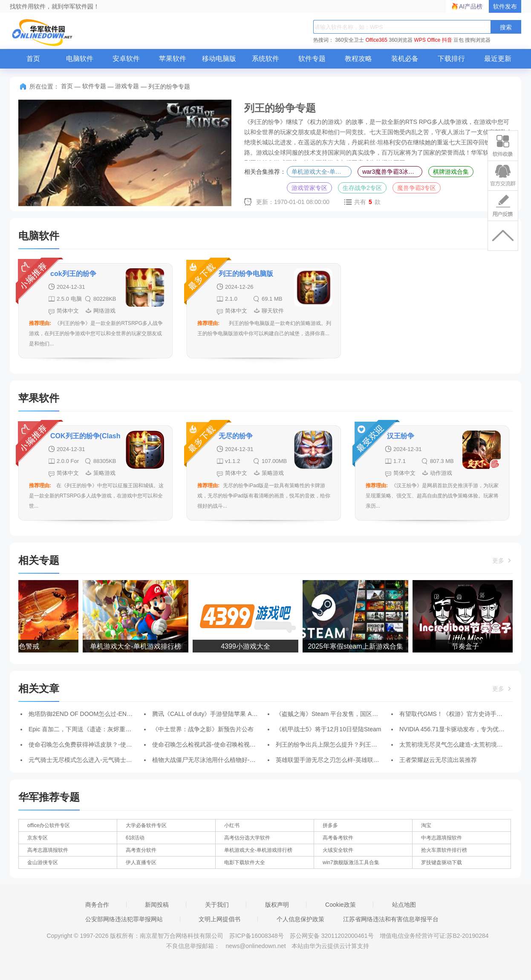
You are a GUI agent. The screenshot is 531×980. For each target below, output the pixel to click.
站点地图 (404, 905)
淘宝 (426, 825)
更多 (502, 560)
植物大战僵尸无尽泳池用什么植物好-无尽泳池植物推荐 (225, 760)
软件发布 (505, 6)
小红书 (232, 825)
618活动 (135, 838)
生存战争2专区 (362, 188)
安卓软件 (126, 59)
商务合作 (97, 905)
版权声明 (277, 905)
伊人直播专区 (141, 862)
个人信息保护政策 (300, 919)
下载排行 (451, 59)
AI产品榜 (471, 6)
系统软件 (265, 59)
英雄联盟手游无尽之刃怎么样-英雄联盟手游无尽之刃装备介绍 (357, 760)
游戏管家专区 (309, 188)
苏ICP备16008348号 (257, 936)
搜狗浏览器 (478, 40)
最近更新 (498, 59)
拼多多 (330, 825)
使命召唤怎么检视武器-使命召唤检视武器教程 (213, 744)
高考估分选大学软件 (247, 838)
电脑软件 (80, 59)
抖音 (447, 40)
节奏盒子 (467, 646)
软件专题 (312, 59)
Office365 (377, 40)
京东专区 (38, 838)
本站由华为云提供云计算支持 (330, 946)
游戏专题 (127, 86)
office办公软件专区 (49, 825)
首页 (33, 59)
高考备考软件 (338, 838)
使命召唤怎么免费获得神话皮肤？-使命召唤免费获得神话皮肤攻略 (116, 744)
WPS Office (427, 40)
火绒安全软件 (338, 850)
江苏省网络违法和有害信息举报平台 (391, 919)
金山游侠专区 (43, 862)
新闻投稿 (157, 905)
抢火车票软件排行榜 (444, 850)
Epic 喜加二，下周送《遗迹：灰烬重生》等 (86, 729)
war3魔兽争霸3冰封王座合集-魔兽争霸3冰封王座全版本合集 (392, 172)
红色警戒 (27, 646)
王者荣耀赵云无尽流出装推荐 (438, 760)
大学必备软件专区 (146, 825)
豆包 (459, 40)
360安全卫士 (349, 40)
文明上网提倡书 (219, 919)
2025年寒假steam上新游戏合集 (356, 646)
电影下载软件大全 (245, 862)
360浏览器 (401, 40)
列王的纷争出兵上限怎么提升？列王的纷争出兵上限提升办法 (356, 744)
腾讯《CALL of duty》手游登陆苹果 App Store (213, 714)
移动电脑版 (219, 59)
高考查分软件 (141, 850)
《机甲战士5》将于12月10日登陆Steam (328, 729)
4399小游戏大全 (247, 646)
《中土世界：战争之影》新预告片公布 (203, 729)
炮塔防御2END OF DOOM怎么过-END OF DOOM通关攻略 (107, 714)
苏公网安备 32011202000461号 (333, 936)
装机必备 (405, 59)
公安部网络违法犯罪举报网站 (124, 919)
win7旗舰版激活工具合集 (351, 862)
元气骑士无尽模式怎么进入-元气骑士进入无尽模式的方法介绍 (110, 760)
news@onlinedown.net (255, 946)
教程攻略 (358, 59)
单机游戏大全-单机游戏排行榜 (322, 172)
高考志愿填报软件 (48, 850)
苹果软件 (173, 59)
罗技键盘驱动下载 (442, 862)
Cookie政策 (341, 905)
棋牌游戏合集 (451, 172)
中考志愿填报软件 (442, 838)
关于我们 (217, 905)
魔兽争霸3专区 (417, 188)
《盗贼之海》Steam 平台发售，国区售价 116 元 (340, 714)
